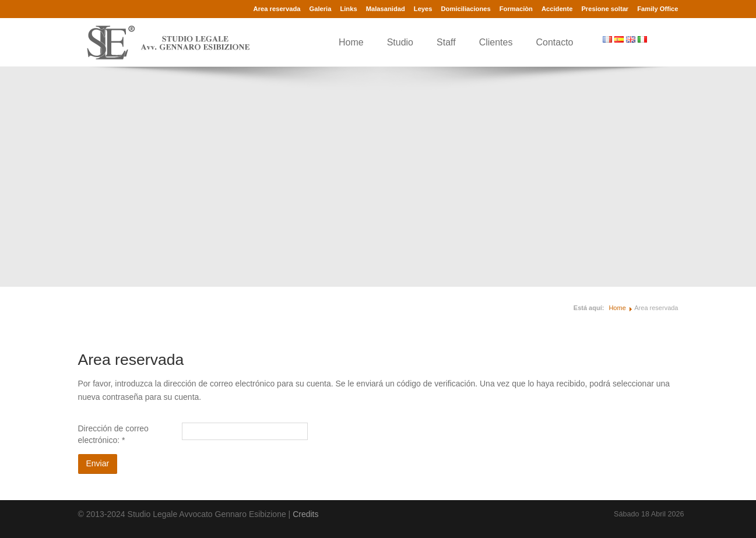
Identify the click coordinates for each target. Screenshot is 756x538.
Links (348, 9)
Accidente (557, 9)
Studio (400, 42)
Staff (446, 42)
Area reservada (277, 9)
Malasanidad (386, 9)
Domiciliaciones (466, 9)
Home (351, 42)
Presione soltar (605, 9)
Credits (305, 514)
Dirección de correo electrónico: (113, 434)
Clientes (496, 42)
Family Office (657, 9)
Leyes (423, 9)
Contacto (554, 42)
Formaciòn (516, 9)
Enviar (98, 463)
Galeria (320, 9)
